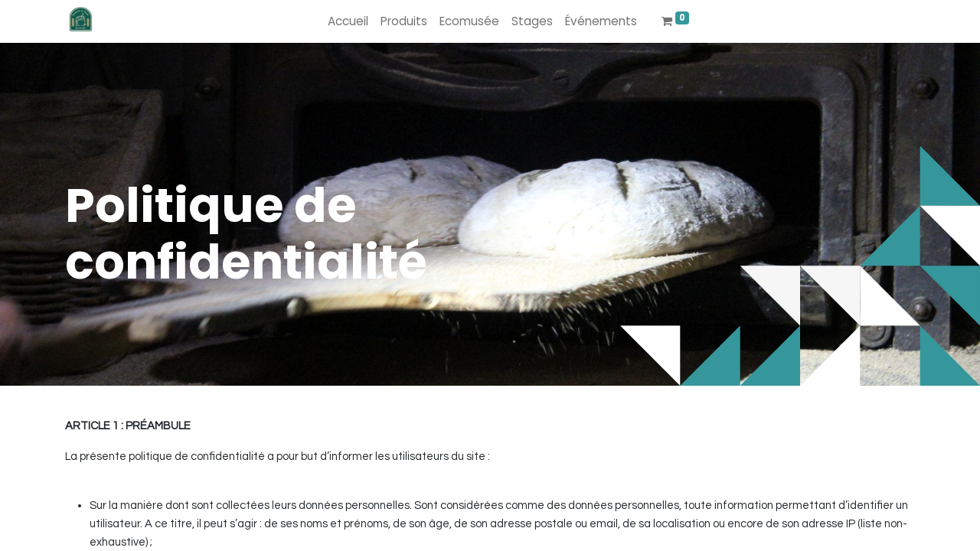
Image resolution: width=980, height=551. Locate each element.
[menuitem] (348, 22)
